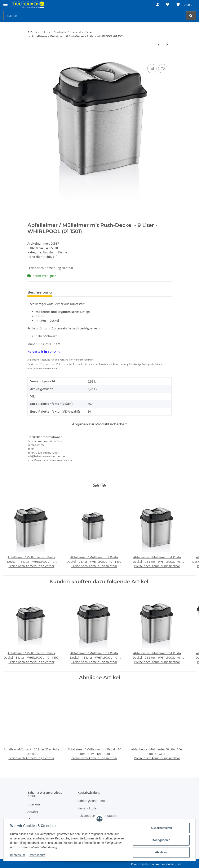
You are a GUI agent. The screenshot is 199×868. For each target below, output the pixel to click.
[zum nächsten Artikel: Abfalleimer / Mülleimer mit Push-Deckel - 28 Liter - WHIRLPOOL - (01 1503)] (167, 45)
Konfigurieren (161, 840)
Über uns (34, 804)
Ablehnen (161, 852)
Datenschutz (37, 855)
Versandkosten (88, 808)
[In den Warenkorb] (31, 58)
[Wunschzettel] (168, 5)
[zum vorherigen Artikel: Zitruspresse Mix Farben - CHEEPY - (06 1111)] (159, 45)
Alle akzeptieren (161, 828)
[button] (158, 5)
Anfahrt (33, 812)
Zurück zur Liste (40, 32)
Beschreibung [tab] (40, 292)
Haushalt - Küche (55, 252)
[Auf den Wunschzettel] (163, 69)
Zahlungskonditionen (93, 801)
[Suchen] (95, 16)
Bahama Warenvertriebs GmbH (164, 864)
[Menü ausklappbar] (5, 3)
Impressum (18, 855)
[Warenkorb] (184, 5)
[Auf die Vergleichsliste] (152, 69)
